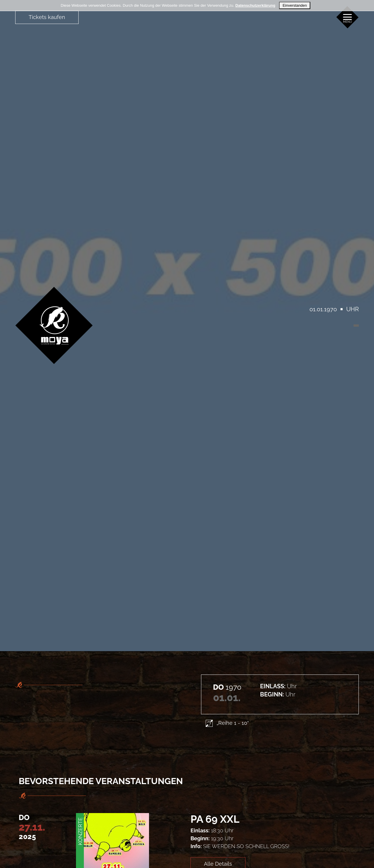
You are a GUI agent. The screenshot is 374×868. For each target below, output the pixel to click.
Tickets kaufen (47, 17)
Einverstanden (295, 5)
